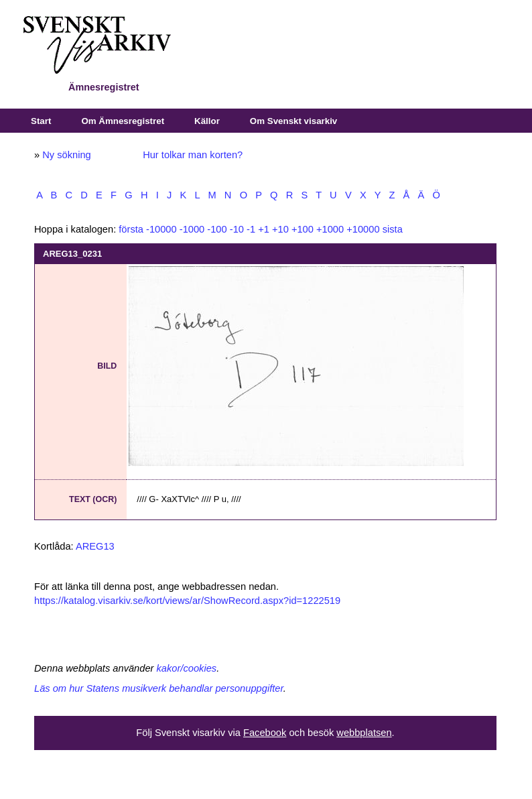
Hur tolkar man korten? (193, 155)
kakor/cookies (187, 668)
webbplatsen (364, 733)
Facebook (265, 733)
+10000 (363, 229)
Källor (207, 121)
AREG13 (95, 546)
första (131, 229)
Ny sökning (67, 155)
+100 (303, 229)
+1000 (330, 229)
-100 (217, 229)
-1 (251, 229)
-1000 (192, 229)
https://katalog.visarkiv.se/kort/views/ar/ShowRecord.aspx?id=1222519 (187, 601)
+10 (280, 229)
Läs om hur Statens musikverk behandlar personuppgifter (159, 688)
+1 (264, 229)
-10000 (161, 229)
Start (41, 121)
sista (393, 229)
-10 (237, 229)
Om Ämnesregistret (123, 121)
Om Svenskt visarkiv (293, 121)
